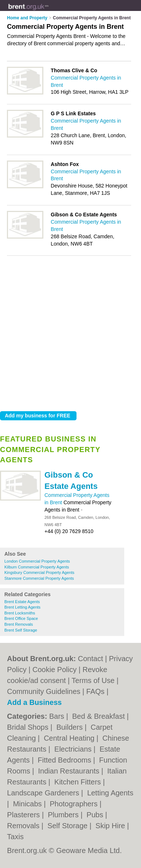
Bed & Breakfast (99, 716)
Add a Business (34, 702)
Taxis (15, 837)
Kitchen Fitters (79, 782)
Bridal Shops (29, 727)
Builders (71, 727)
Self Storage (68, 826)
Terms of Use (93, 680)
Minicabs (28, 804)
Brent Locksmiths (20, 613)
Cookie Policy (54, 670)
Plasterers (24, 815)
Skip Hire (111, 826)
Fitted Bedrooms (65, 760)
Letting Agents (110, 793)
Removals (24, 826)
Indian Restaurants (70, 771)
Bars (58, 716)
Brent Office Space (21, 618)
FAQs (95, 691)
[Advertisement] (70, 331)
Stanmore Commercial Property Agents (39, 578)
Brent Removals (19, 624)
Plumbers (64, 815)
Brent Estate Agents (22, 602)
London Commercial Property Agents (37, 561)
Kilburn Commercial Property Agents (37, 567)
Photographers (75, 804)
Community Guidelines (44, 691)
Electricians (74, 749)
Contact (91, 659)
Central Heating (70, 738)
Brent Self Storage (21, 630)
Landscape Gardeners (44, 793)
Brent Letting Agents (22, 607)
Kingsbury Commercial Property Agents (39, 572)
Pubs (96, 815)
